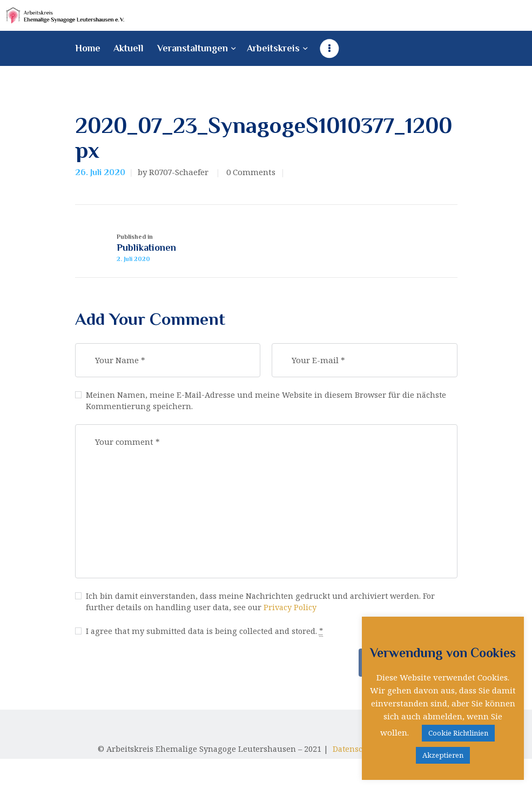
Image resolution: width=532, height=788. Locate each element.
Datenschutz (359, 760)
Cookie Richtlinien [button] (458, 733)
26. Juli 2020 (100, 173)
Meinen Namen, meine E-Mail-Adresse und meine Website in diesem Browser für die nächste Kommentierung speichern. (270, 407)
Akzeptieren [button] (443, 755)
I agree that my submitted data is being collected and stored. (209, 641)
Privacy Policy (296, 616)
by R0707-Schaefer (174, 172)
